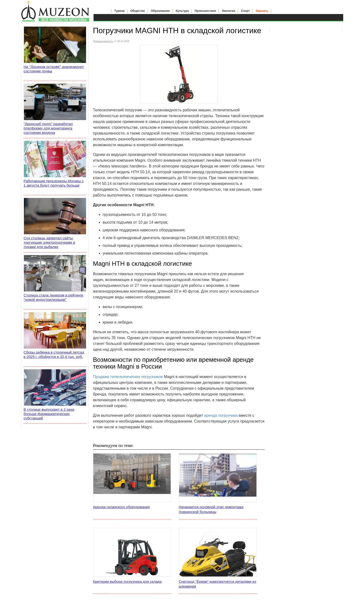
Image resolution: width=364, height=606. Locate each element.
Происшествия (205, 11)
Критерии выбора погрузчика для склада (127, 581)
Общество (138, 11)
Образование (160, 11)
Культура (182, 11)
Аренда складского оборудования (121, 507)
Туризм (120, 11)
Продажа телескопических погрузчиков (128, 377)
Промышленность (103, 41)
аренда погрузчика (221, 415)
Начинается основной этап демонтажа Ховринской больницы (211, 509)
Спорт (245, 11)
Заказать (262, 11)
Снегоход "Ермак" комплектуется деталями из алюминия (218, 584)
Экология (228, 11)
